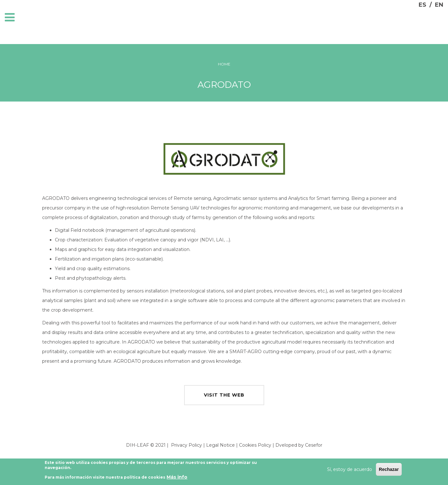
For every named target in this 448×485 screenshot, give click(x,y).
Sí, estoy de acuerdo (350, 470)
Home (224, 64)
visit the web (224, 395)
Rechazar (389, 470)
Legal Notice (220, 445)
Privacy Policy (187, 445)
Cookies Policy (255, 445)
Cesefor (314, 445)
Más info (177, 478)
